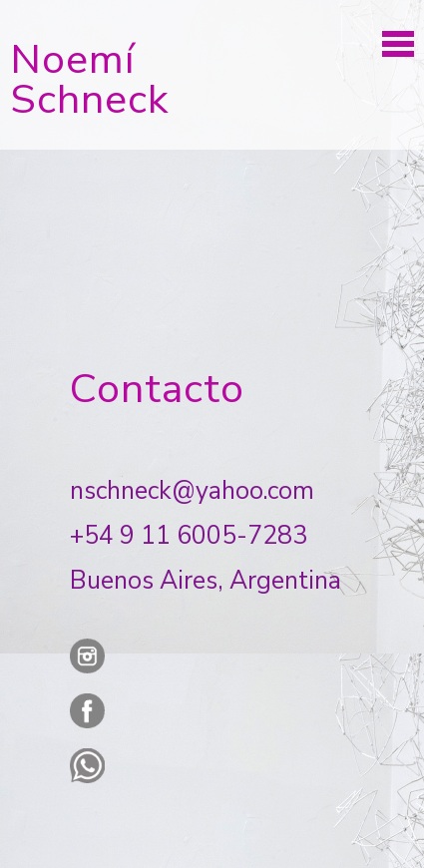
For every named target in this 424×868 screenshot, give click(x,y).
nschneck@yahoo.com (192, 491)
